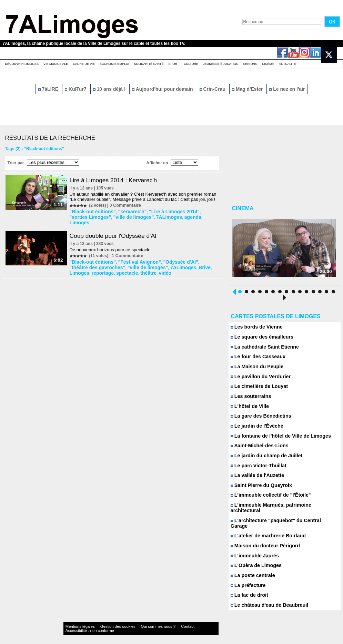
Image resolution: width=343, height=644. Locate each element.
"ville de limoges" (110, 216)
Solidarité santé (149, 64)
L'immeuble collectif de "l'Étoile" (268, 499)
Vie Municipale (56, 64)
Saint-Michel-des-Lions (257, 449)
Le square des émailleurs (260, 339)
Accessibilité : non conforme (185, 621)
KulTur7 (76, 89)
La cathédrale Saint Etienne (262, 349)
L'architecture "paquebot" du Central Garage (280, 519)
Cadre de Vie (84, 64)
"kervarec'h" (126, 211)
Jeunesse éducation (221, 64)
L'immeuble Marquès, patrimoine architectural (282, 509)
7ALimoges (141, 216)
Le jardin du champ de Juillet (264, 459)
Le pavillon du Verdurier (258, 379)
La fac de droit (248, 589)
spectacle (81, 264)
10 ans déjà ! (110, 89)
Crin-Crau (213, 89)
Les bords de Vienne (255, 329)
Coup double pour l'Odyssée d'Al (117, 229)
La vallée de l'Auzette (255, 479)
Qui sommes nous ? (135, 621)
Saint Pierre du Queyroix (259, 489)
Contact (158, 621)
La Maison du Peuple (255, 369)
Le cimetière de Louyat (257, 389)
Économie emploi (114, 64)
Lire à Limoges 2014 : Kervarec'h (117, 180)
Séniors (250, 64)
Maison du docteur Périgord (263, 539)
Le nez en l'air (287, 89)
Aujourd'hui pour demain (163, 89)
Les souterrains (249, 399)
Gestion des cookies (105, 621)
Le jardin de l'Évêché (255, 429)
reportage (199, 260)
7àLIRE (49, 89)
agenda (162, 216)
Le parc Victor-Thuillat (256, 469)
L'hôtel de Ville (249, 409)
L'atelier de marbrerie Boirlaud (265, 529)
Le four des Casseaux (256, 359)
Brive (163, 260)
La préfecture (247, 579)
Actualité (287, 64)
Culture (191, 64)
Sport (174, 64)
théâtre (100, 264)
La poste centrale (251, 569)
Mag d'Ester (248, 89)
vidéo (114, 264)
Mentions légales (77, 621)
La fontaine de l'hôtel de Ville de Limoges (277, 439)
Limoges (180, 216)
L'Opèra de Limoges (254, 559)
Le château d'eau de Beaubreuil (266, 599)
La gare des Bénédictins (259, 419)
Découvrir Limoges (22, 64)
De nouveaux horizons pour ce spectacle (112, 243)
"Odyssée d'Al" (168, 255)
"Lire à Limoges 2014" (162, 211)
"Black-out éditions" (92, 211)
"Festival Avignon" (132, 255)
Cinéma (268, 64)
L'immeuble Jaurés (253, 549)
